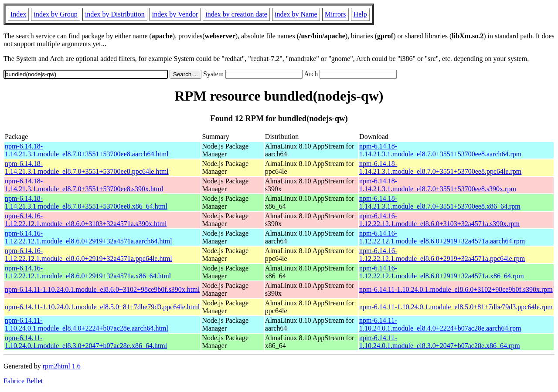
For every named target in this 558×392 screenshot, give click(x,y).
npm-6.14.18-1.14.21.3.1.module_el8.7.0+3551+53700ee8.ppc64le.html (87, 167)
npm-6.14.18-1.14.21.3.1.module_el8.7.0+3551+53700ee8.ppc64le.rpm (440, 167)
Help (360, 14)
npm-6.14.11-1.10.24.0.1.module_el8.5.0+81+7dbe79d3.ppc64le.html (102, 307)
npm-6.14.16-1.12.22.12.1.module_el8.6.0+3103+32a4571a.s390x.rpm (439, 220)
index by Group (55, 14)
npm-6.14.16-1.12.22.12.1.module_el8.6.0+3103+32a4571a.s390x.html (86, 220)
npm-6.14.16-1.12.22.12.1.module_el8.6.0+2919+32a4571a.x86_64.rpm (442, 272)
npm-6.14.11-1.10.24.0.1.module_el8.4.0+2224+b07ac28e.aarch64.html (87, 324)
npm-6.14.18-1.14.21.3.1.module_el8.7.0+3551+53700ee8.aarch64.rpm (440, 150)
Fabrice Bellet (23, 381)
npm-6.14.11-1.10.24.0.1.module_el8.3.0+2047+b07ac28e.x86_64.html (86, 342)
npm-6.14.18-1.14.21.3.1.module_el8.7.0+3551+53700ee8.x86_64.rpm (440, 202)
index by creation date (236, 14)
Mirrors (335, 14)
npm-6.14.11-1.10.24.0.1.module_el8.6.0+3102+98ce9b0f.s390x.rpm (456, 289)
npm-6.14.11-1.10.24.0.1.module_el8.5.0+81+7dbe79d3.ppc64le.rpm (456, 307)
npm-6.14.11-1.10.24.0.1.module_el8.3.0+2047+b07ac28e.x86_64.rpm (440, 342)
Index (18, 14)
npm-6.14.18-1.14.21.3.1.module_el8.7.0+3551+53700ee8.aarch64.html (87, 150)
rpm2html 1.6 (62, 366)
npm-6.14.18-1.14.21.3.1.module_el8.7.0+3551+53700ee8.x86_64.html (86, 202)
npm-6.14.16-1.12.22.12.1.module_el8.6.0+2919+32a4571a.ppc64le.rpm (442, 255)
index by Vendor (175, 14)
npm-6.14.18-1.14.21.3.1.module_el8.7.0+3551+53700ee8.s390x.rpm (438, 185)
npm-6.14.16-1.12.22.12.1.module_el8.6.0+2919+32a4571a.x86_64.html (88, 272)
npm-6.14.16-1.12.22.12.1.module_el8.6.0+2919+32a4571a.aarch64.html (88, 237)
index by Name (296, 14)
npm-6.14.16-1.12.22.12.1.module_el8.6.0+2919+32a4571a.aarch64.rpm (442, 237)
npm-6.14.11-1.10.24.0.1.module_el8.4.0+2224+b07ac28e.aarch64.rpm (440, 324)
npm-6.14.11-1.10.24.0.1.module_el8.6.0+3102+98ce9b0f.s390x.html (102, 289)
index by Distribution (115, 14)
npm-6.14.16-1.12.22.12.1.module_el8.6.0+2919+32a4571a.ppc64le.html (88, 255)
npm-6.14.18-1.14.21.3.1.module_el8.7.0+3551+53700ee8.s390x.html (84, 185)
